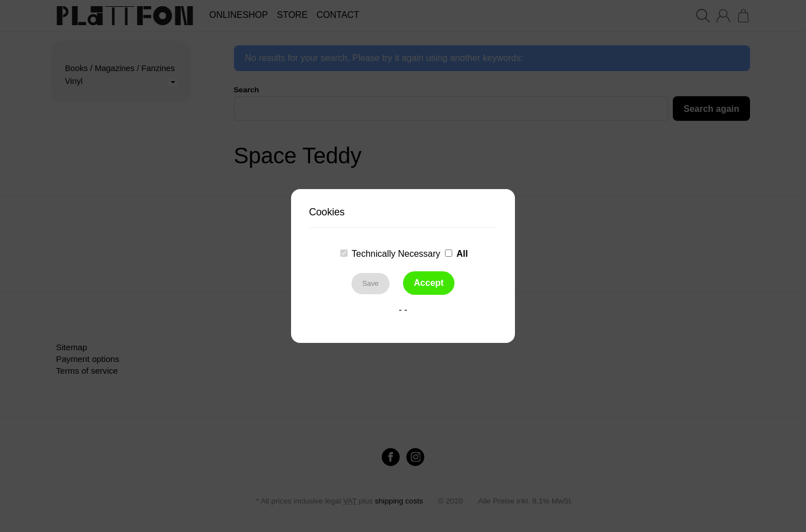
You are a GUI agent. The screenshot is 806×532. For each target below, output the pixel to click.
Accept (428, 283)
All (462, 254)
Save (370, 283)
